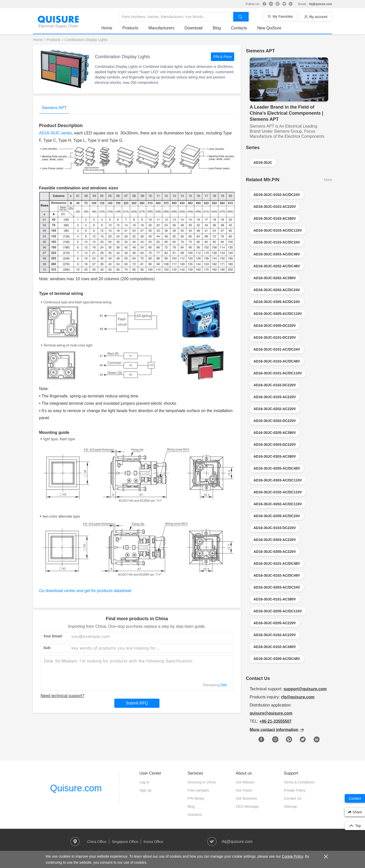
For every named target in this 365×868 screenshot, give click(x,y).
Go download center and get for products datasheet (85, 591)
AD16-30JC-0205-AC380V (275, 433)
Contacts (239, 28)
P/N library (196, 798)
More (328, 180)
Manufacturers (161, 28)
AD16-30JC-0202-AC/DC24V (277, 290)
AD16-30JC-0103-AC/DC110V (278, 230)
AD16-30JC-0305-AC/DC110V (278, 314)
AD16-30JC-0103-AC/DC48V (277, 361)
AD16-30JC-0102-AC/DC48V (277, 575)
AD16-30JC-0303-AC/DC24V (277, 587)
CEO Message (247, 806)
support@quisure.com (305, 689)
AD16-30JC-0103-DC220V (275, 528)
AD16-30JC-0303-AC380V (275, 456)
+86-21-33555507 (275, 721)
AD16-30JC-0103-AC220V (275, 397)
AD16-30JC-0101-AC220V (275, 207)
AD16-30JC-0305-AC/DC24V (277, 302)
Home (107, 28)
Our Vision (244, 790)
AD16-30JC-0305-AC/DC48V (277, 659)
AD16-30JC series (56, 133)
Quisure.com (76, 788)
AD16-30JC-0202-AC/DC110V (278, 504)
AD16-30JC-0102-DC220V (275, 385)
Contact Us (293, 798)
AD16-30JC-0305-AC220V (275, 552)
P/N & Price (223, 57)
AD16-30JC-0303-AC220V (275, 540)
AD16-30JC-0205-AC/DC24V (277, 516)
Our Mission (245, 782)
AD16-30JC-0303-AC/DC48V (277, 254)
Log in (144, 782)
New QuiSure (269, 28)
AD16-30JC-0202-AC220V (275, 409)
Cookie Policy (293, 856)
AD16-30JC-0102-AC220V (275, 635)
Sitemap (290, 806)
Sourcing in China (202, 782)
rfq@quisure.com (320, 4)
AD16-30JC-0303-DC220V (275, 445)
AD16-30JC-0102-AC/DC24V (277, 195)
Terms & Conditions (299, 782)
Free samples (198, 790)
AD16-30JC (263, 163)
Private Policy (295, 790)
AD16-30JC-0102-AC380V (275, 647)
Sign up (145, 790)
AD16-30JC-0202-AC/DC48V (277, 266)
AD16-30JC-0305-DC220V (275, 326)
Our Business (246, 798)
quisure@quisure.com (271, 713)
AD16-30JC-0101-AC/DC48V (277, 563)
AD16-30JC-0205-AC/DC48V (277, 468)
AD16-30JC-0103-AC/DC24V (277, 242)
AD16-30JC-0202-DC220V (275, 421)
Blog (217, 28)
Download (194, 28)
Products (130, 28)
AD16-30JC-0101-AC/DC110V (278, 373)
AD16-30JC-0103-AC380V (275, 218)
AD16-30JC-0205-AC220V (275, 623)
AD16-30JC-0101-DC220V (275, 337)
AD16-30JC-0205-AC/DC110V (278, 611)
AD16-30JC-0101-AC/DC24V (277, 349)
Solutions (195, 815)
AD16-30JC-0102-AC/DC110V (278, 492)
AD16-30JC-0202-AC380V (275, 278)
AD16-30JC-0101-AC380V (275, 599)
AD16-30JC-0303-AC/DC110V (278, 480)
